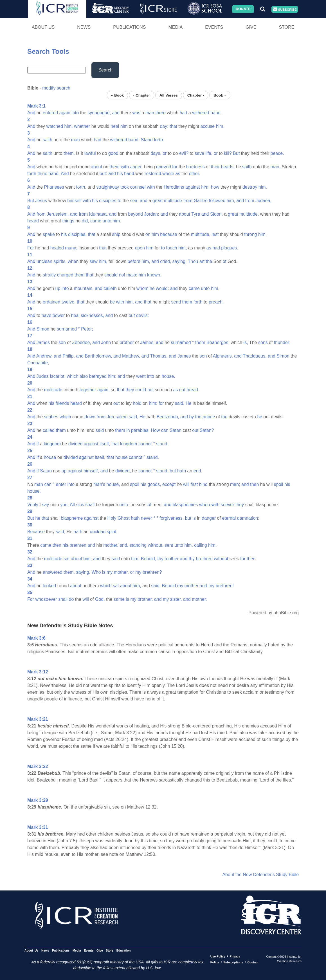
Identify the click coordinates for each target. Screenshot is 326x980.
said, (180, 403)
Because (36, 532)
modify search (56, 88)
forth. (159, 140)
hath (182, 471)
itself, (105, 444)
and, (124, 545)
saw (93, 261)
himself (74, 201)
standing (138, 545)
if (38, 444)
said (100, 430)
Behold (169, 586)
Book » (220, 95)
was (136, 113)
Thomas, (159, 356)
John (106, 342)
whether (82, 126)
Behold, (149, 559)
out (132, 315)
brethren (78, 545)
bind (203, 484)
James (43, 342)
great (158, 201)
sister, (176, 599)
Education (124, 950)
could (141, 390)
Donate (243, 9)
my (110, 572)
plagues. (230, 248)
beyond (135, 214)
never (147, 518)
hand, (134, 140)
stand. (162, 444)
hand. (216, 113)
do (71, 599)
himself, (91, 471)
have (47, 315)
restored (153, 174)
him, (69, 126)
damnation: (248, 518)
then (254, 484)
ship (116, 234)
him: (112, 376)
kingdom (52, 444)
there (160, 113)
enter (61, 484)
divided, (123, 471)
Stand (147, 140)
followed (217, 201)
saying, (180, 261)
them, (69, 153)
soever (228, 505)
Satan (176, 430)
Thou (193, 261)
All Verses (169, 95)
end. (198, 471)
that (173, 126)
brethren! (225, 586)
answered (52, 572)
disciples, (77, 234)
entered (50, 113)
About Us (43, 27)
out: (103, 174)
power (59, 315)
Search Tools (48, 51)
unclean (44, 261)
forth (32, 174)
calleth (110, 288)
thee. (252, 559)
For (31, 248)
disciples (108, 201)
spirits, (60, 261)
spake (49, 234)
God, (100, 599)
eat (182, 390)
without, (156, 545)
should (111, 275)
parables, (140, 430)
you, (64, 505)
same (119, 599)
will (186, 484)
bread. (193, 390)
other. (195, 174)
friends (62, 403)
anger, (136, 167)
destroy (250, 187)
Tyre (196, 214)
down (90, 417)
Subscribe (285, 9)
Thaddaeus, (255, 356)
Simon (43, 329)
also (84, 376)
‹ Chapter (142, 95)
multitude (173, 201)
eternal (229, 518)
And (31, 113)
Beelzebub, (168, 417)
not (122, 275)
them (115, 167)
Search (105, 70)
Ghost (124, 518)
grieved (163, 167)
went (141, 376)
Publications (129, 27)
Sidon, (216, 214)
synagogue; (99, 113)
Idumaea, (99, 214)
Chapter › (196, 95)
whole (168, 174)
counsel (138, 187)
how (215, 187)
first (194, 484)
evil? (184, 153)
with (125, 167)
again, (104, 390)
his (120, 174)
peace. (277, 153)
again (65, 113)
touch (172, 248)
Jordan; (151, 214)
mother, (111, 545)
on (148, 234)
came (96, 221)
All (72, 505)
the (209, 261)
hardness (195, 167)
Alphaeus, (223, 356)
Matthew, (131, 356)
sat (67, 559)
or (165, 153)
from (188, 201)
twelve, (69, 302)
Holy (112, 518)
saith (48, 140)
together (88, 390)
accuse (207, 126)
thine (42, 174)
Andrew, (44, 356)
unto (107, 221)
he (152, 288)
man (150, 113)
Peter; (87, 329)
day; (164, 126)
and (116, 113)
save (199, 153)
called (49, 430)
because (169, 234)
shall (90, 505)
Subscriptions (233, 962)
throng (250, 234)
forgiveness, (172, 518)
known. (154, 275)
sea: (134, 201)
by (191, 417)
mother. (199, 599)
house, (113, 484)
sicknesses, (92, 315)
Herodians (174, 187)
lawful (90, 153)
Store (286, 27)
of (224, 261)
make (132, 275)
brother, (145, 599)
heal (115, 126)
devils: (142, 315)
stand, (162, 471)
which (72, 376)
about (96, 167)
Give (251, 27)
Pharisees (54, 187)
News (84, 27)
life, (209, 153)
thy (160, 559)
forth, (81, 187)
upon (140, 248)
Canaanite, (38, 363)
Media (175, 27)
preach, (216, 302)
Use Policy (218, 956)
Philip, (69, 356)
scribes (51, 417)
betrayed (98, 376)
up (58, 288)
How (155, 430)
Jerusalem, (58, 214)
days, (156, 153)
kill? (228, 153)
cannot (145, 444)
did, (86, 221)
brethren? (152, 572)
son (62, 342)
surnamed (67, 329)
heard (33, 221)
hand (129, 174)
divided (76, 444)
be (112, 302)
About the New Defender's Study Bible (260, 875)
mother (172, 559)
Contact (253, 962)
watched (55, 126)
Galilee (201, 201)
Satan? (207, 430)
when (73, 261)
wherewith (209, 505)
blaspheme (72, 518)
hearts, (228, 167)
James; (147, 342)
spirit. (112, 532)
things (68, 221)
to (119, 201)
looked (49, 586)
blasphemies (185, 505)
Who (96, 572)
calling (200, 545)
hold (137, 403)
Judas (43, 376)
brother (127, 342)
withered (201, 113)
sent (169, 545)
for (175, 167)
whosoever (46, 599)
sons (263, 342)
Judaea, (263, 201)
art (202, 261)
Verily (33, 505)
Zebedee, (82, 342)
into (75, 113)
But (236, 153)
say (45, 505)
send (176, 302)
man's (99, 484)
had (184, 113)
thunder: (282, 342)
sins (80, 505)
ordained (51, 302)
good (113, 153)
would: (162, 288)
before (134, 261)
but (173, 471)
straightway (108, 187)
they (130, 390)
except (169, 484)
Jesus (41, 201)
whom (142, 288)
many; (71, 248)
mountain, (84, 288)
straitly (49, 275)
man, (276, 167)
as (178, 174)
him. (220, 126)
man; (235, 484)
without (221, 559)
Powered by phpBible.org (274, 613)
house (50, 457)
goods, (154, 484)
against (193, 187)
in (128, 430)
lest (215, 234)
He (188, 403)
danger (209, 518)
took (125, 187)
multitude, (249, 214)
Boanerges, (218, 342)
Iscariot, (58, 376)
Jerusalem (117, 417)
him (124, 126)
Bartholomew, (99, 356)
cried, (166, 261)
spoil (135, 484)
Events (214, 27)
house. (168, 376)
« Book (117, 95)
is (194, 518)
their (215, 167)
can (165, 430)
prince (209, 417)
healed (57, 248)
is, (246, 342)
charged (65, 275)
